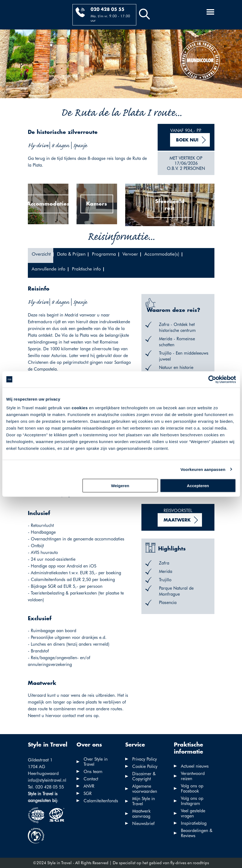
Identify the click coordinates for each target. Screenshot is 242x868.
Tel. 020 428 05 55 (46, 787)
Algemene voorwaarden (145, 789)
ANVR (89, 786)
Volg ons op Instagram (192, 801)
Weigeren (120, 486)
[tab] (41, 255)
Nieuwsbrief (143, 824)
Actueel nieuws (195, 766)
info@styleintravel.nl (47, 780)
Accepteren (198, 486)
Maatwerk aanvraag (141, 814)
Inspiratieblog (194, 823)
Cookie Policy (145, 766)
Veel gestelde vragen (193, 813)
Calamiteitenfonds (101, 801)
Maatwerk (177, 520)
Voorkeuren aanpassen (203, 469)
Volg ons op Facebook (192, 788)
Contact (91, 779)
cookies (80, 408)
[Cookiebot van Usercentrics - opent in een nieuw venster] (212, 379)
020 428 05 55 (107, 10)
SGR (88, 793)
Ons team (93, 772)
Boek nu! (187, 140)
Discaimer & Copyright (144, 776)
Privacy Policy (145, 759)
